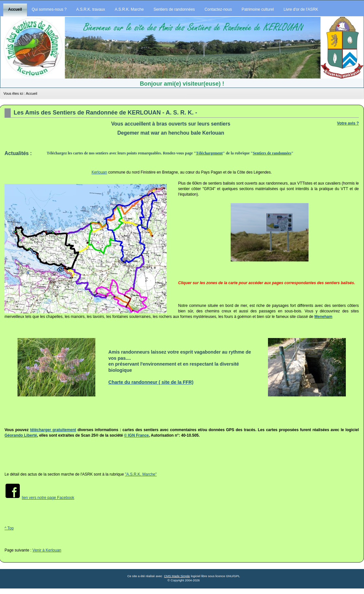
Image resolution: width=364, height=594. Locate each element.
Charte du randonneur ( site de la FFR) (151, 382)
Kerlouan (99, 172)
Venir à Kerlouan (47, 550)
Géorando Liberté (21, 435)
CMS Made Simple (177, 576)
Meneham (323, 317)
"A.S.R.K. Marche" (141, 474)
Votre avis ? (348, 123)
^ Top (9, 528)
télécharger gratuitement (53, 430)
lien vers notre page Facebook (48, 498)
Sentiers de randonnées (272, 153)
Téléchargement (209, 153)
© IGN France (136, 435)
